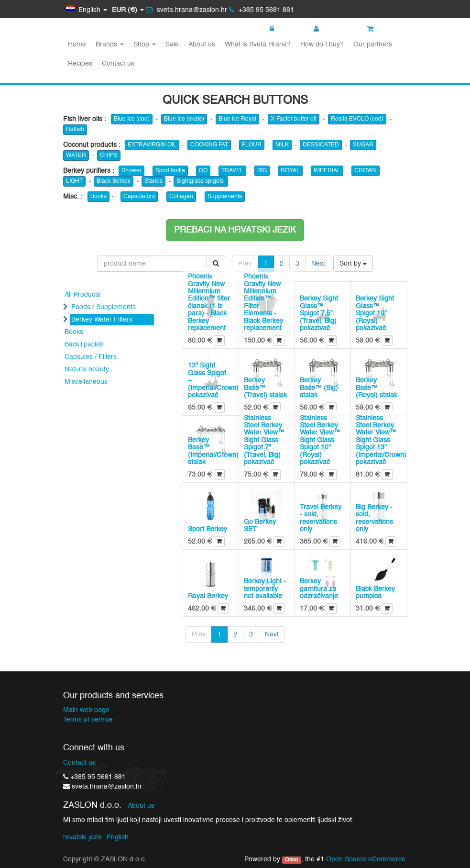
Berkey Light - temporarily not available (265, 589)
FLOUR (252, 145)
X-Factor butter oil (294, 119)
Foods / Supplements (104, 307)
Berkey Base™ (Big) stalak (319, 388)
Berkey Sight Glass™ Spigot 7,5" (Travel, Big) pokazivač (319, 313)
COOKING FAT (209, 145)
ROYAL (290, 171)
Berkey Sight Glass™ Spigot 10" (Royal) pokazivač (375, 313)
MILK (282, 145)
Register (331, 29)
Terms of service (88, 720)
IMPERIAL (327, 171)
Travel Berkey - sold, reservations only (321, 518)
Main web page (86, 710)
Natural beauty (87, 369)
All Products (82, 295)
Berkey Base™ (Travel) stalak (265, 388)
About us (141, 806)
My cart (384, 29)
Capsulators (139, 197)
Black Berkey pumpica (375, 593)
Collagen (181, 197)
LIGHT (74, 181)
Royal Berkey (208, 596)
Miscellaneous (86, 382)
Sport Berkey (208, 529)
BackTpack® (84, 345)
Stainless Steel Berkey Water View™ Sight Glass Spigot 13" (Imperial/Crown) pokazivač (381, 440)
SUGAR (363, 145)
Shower (131, 171)
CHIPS (109, 156)
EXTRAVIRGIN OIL (152, 145)
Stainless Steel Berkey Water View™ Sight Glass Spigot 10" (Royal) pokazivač (320, 440)
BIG (262, 171)
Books (98, 197)
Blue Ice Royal (237, 119)
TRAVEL (232, 171)
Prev (245, 264)
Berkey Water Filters (102, 320)
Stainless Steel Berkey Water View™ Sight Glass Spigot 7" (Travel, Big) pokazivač (264, 440)
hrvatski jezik (82, 837)
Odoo (291, 860)
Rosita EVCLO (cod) (357, 119)
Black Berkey (114, 181)
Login (282, 29)
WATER (76, 156)
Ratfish (75, 130)
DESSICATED (321, 145)
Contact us (79, 763)
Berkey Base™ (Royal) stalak (377, 388)
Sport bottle (170, 171)
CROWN (366, 171)
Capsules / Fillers (91, 357)
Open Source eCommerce (366, 859)
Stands (153, 181)
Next (318, 264)
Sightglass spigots (201, 181)
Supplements (225, 197)
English (118, 837)
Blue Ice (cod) (132, 119)
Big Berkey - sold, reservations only (374, 518)
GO (203, 171)
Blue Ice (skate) (184, 119)
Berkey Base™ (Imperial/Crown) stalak (213, 451)
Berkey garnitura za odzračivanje (319, 589)
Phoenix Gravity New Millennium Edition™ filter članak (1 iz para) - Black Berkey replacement (209, 302)
